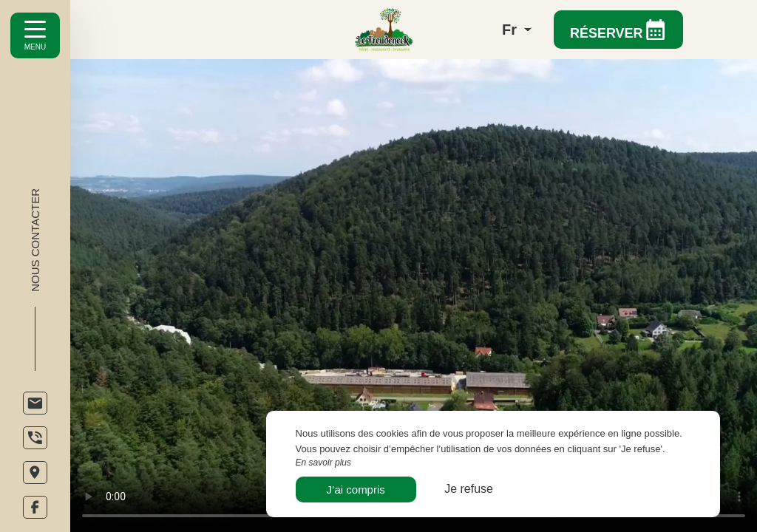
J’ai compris (356, 490)
